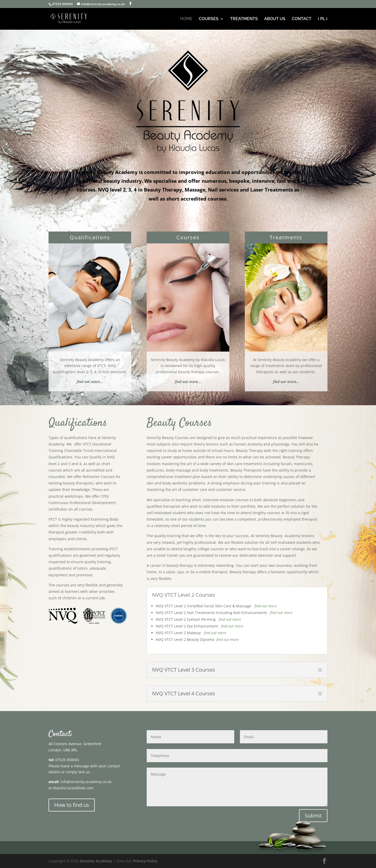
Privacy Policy (145, 861)
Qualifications (90, 237)
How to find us (72, 805)
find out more (265, 606)
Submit (313, 815)
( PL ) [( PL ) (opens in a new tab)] (323, 19)
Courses (188, 237)
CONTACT (302, 19)
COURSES (209, 19)
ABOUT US (275, 19)
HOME (186, 19)
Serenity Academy (96, 861)
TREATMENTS (244, 19)
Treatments (286, 237)
